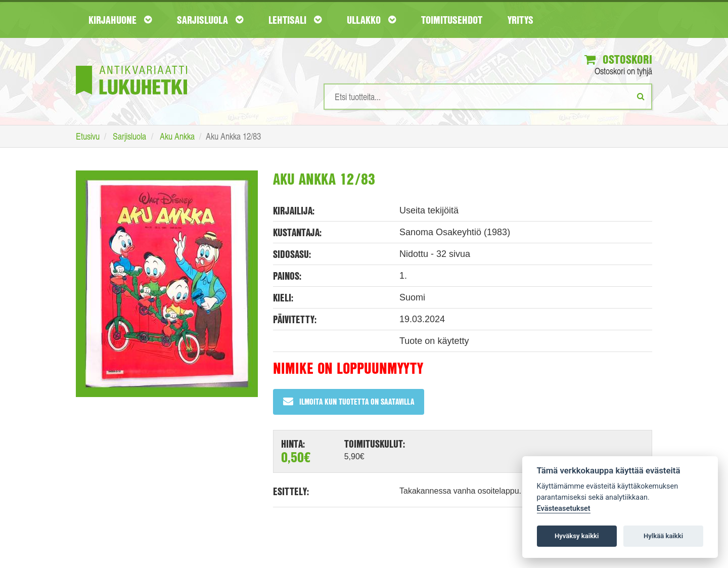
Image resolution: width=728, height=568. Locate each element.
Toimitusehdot (452, 20)
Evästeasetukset (564, 509)
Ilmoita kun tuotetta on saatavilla (349, 401)
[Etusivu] (131, 65)
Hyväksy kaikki (577, 536)
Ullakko (371, 20)
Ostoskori (618, 59)
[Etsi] (641, 96)
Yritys (520, 20)
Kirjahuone (120, 20)
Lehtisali (295, 20)
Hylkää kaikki (663, 536)
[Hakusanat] (488, 97)
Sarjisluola (210, 20)
